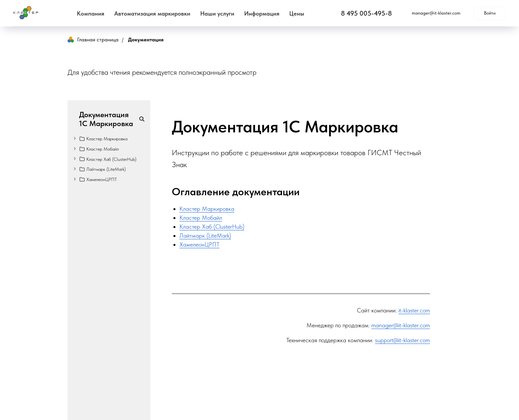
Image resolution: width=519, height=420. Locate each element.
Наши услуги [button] (217, 13)
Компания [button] (91, 13)
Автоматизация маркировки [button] (152, 13)
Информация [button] (262, 13)
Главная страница (93, 40)
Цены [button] (297, 13)
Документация (146, 40)
